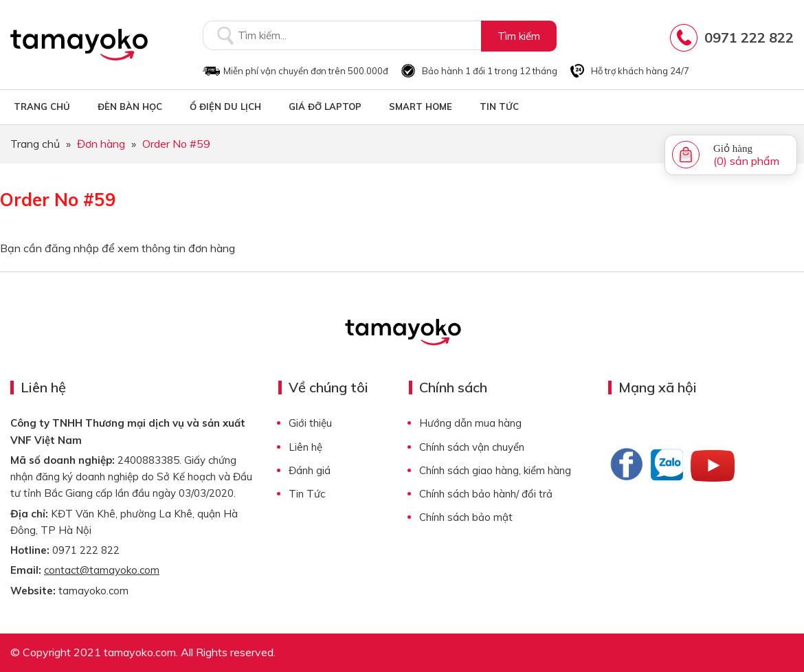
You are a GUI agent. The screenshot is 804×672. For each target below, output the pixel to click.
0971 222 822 (749, 37)
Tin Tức (307, 494)
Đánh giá (310, 470)
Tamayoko (79, 45)
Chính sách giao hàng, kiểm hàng (495, 470)
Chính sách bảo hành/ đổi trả (486, 494)
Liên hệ (305, 447)
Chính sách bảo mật (466, 517)
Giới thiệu (310, 423)
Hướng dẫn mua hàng (470, 423)
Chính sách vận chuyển (472, 447)
